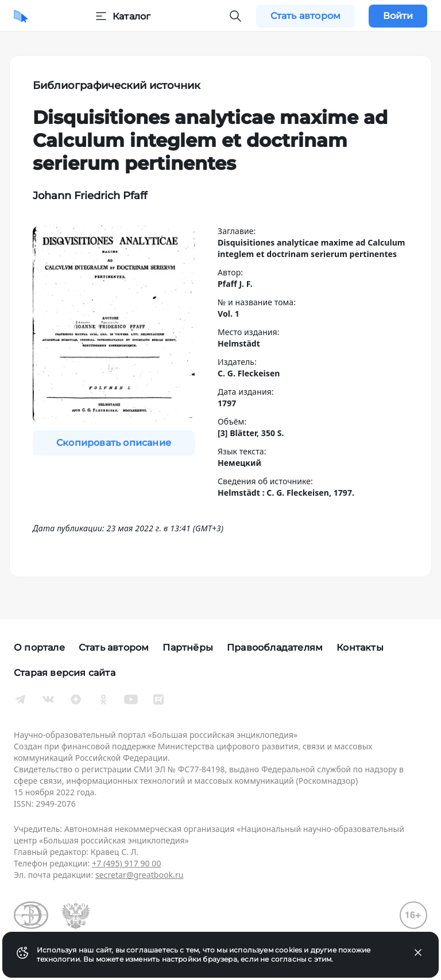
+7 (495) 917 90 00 (126, 863)
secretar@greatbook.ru (140, 875)
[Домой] (21, 16)
